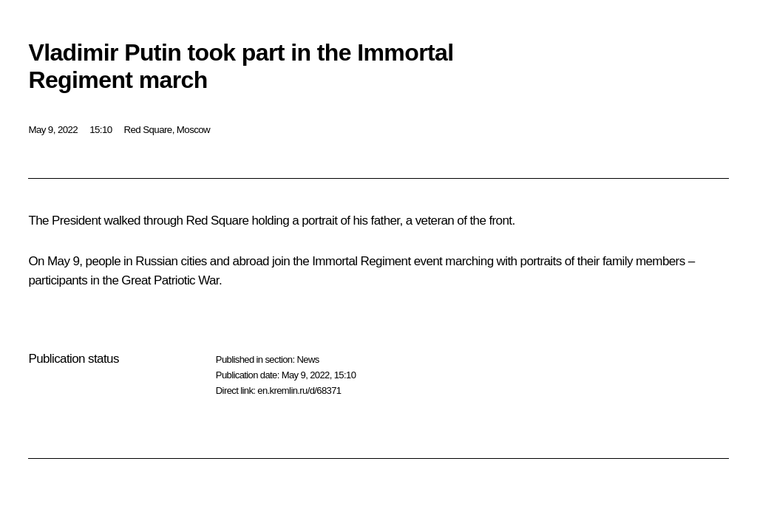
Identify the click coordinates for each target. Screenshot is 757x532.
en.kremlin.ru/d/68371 (299, 391)
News (308, 359)
